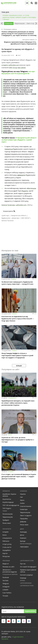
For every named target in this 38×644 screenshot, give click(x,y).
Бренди (23, 541)
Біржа (22, 580)
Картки (5, 553)
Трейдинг (6, 520)
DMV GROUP (25, 218)
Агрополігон (7, 499)
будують (25, 191)
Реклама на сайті (8, 567)
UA (27, 3)
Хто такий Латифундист (28, 567)
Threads (5, 596)
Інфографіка (24, 547)
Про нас (23, 564)
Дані (22, 529)
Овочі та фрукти (26, 515)
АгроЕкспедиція (8, 502)
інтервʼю (5, 65)
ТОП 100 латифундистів (11, 505)
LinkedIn (5, 590)
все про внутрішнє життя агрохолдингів (18, 72)
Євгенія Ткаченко (8, 221)
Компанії (23, 538)
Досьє (22, 535)
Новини (14, 279)
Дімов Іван (16, 218)
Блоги (10, 435)
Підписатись (30, 611)
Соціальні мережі (10, 574)
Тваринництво (20, 23)
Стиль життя (7, 547)
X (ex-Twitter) (7, 593)
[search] (32, 3)
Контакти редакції (26, 575)
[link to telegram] (4, 621)
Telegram (6, 584)
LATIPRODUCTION (27, 586)
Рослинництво (8, 514)
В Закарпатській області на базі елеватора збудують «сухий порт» (19, 140)
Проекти (6, 491)
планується (9, 149)
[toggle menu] (36, 3)
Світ (21, 497)
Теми (5, 511)
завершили (21, 175)
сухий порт (5, 215)
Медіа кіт (6, 564)
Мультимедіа (26, 544)
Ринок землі (7, 523)
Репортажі (6, 556)
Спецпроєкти (12, 398)
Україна (23, 494)
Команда (23, 578)
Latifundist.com (14, 65)
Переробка (24, 519)
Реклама (6, 561)
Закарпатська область (19, 215)
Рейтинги (6, 541)
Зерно (22, 500)
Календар (23, 532)
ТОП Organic (7, 508)
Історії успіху (7, 544)
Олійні (22, 503)
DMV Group (13, 68)
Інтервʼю (11, 472)
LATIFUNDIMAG (26, 583)
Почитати (7, 529)
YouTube (5, 580)
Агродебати (7, 550)
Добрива (23, 522)
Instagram (6, 587)
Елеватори (9, 23)
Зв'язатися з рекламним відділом (10, 571)
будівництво (6, 218)
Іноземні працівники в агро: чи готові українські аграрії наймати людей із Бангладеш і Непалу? (19, 17)
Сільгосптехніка (26, 506)
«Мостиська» (31, 188)
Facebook (6, 577)
